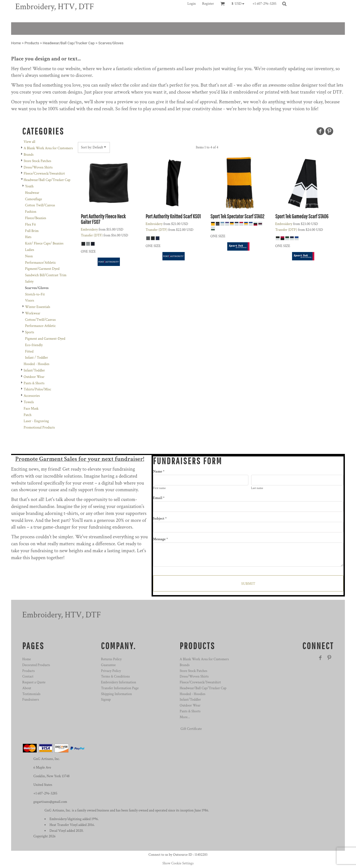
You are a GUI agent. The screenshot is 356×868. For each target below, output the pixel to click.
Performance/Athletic (40, 263)
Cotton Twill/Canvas (40, 205)
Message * (160, 539)
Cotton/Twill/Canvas (40, 320)
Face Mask (31, 409)
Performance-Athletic (40, 326)
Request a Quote (34, 682)
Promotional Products (39, 428)
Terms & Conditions (115, 677)
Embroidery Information (118, 682)
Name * (159, 472)
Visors (30, 301)
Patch (28, 415)
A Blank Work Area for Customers (48, 148)
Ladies (30, 250)
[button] (239, 4)
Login (192, 4)
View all (29, 142)
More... (185, 717)
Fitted (29, 352)
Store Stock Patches (37, 161)
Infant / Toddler (36, 358)
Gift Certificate (191, 729)
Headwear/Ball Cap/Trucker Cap (69, 43)
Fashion (31, 212)
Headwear (32, 193)
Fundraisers (31, 700)
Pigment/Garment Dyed (42, 269)
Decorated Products (36, 665)
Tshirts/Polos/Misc (37, 389)
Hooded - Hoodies (36, 364)
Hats (28, 237)
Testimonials (31, 694)
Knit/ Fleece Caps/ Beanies (44, 244)
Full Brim (32, 231)
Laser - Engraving (36, 421)
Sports (30, 332)
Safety (29, 282)
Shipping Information (116, 694)
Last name (257, 488)
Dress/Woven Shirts (38, 168)
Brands (29, 155)
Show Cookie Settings (178, 863)
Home (16, 43)
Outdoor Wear (34, 377)
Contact (28, 677)
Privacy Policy (111, 671)
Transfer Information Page (120, 688)
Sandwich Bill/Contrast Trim (46, 275)
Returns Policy (111, 659)
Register (208, 4)
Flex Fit (30, 225)
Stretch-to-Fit (35, 294)
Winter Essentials (38, 307)
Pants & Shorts (34, 383)
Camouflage (34, 199)
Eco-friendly (34, 345)
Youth (29, 186)
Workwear (33, 313)
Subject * (160, 519)
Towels (29, 402)
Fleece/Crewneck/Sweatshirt (44, 174)
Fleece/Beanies (36, 218)
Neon (29, 256)
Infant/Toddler (34, 371)
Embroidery (89, 230)
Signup (106, 700)
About (27, 688)
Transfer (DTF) (92, 235)
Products (32, 43)
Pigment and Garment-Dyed (45, 339)
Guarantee (108, 665)
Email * (159, 498)
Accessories (32, 396)
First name (159, 488)
